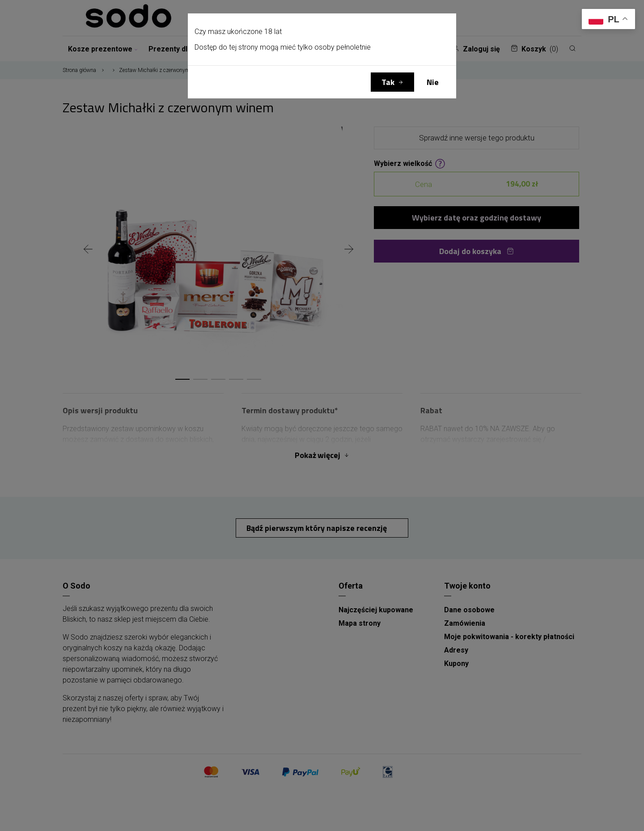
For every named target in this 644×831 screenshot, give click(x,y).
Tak (388, 82)
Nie (433, 82)
